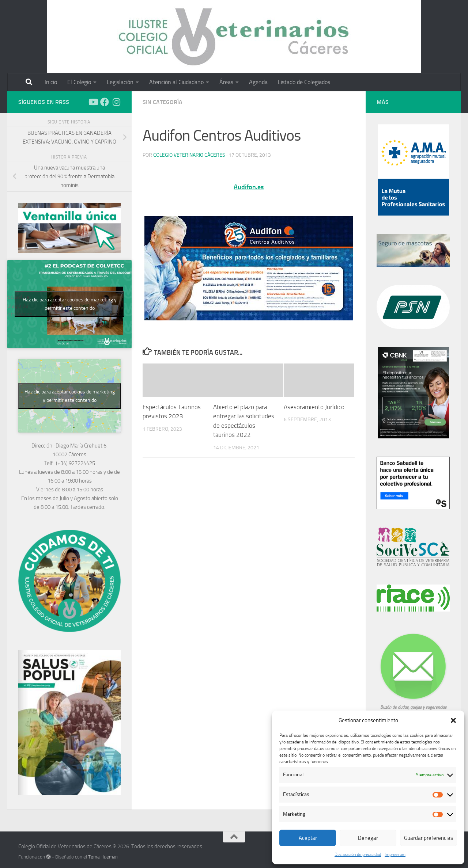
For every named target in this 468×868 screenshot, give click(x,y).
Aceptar (308, 838)
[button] (453, 720)
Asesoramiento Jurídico (314, 407)
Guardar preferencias (429, 838)
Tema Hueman (103, 857)
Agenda (258, 82)
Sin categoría (163, 102)
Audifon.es (249, 187)
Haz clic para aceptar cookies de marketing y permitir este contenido (70, 304)
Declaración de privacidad (358, 854)
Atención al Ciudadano (176, 82)
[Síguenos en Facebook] (105, 102)
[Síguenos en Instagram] (116, 102)
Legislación (120, 82)
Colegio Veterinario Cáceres (189, 155)
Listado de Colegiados (304, 82)
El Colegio (79, 82)
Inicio (51, 82)
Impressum (395, 854)
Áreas (226, 82)
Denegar (368, 838)
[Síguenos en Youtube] (93, 102)
